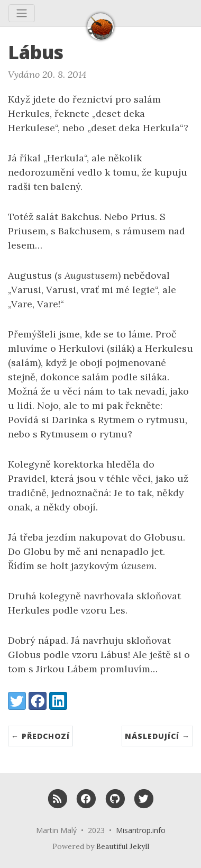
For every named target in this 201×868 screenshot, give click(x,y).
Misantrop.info (141, 830)
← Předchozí (40, 736)
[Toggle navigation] (22, 13)
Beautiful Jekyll (123, 846)
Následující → (157, 736)
